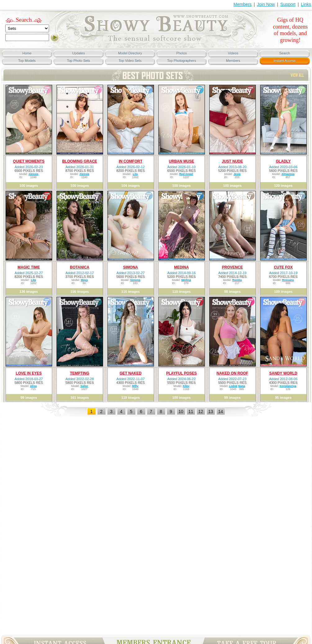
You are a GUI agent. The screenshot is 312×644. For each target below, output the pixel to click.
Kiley (186, 386)
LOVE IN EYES (29, 373)
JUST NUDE (232, 161)
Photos (182, 53)
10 (181, 412)
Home (27, 53)
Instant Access (285, 61)
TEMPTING (80, 373)
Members (242, 4)
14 (221, 412)
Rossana (288, 280)
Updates (79, 53)
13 (211, 412)
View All (297, 75)
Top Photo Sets (79, 61)
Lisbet (233, 386)
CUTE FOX (283, 267)
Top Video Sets (130, 61)
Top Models (27, 61)
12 (201, 412)
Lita (135, 174)
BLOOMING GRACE (80, 161)
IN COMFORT (131, 161)
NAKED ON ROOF (233, 373)
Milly (135, 386)
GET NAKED (131, 373)
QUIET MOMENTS (29, 161)
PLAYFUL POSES (181, 373)
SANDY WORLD (283, 373)
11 (191, 412)
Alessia (34, 174)
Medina (186, 280)
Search (24, 20)
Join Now (266, 4)
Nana (242, 386)
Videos (233, 53)
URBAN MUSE (181, 161)
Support (288, 4)
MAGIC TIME (29, 267)
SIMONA (131, 267)
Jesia (237, 174)
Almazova (288, 174)
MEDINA (181, 267)
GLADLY (283, 161)
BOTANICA (79, 267)
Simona (135, 280)
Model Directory (130, 53)
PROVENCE (232, 267)
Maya (84, 280)
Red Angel (186, 174)
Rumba (237, 280)
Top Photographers (182, 61)
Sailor (84, 386)
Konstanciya (288, 386)
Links (306, 4)
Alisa (34, 386)
